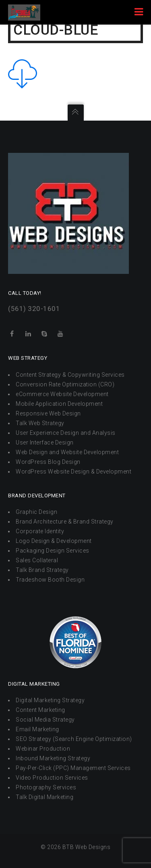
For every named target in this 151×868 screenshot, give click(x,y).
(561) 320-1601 (34, 309)
